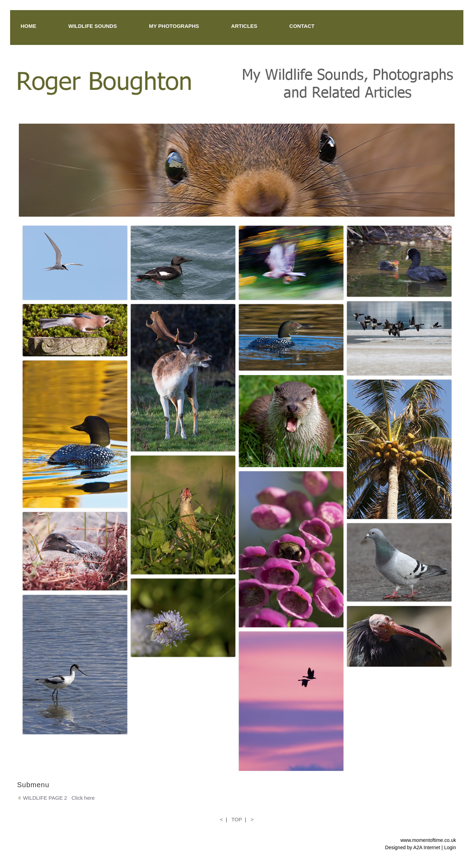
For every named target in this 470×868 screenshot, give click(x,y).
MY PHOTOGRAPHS (174, 26)
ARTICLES (244, 26)
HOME (28, 26)
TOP (237, 819)
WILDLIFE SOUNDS (93, 26)
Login (450, 847)
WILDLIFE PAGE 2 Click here (59, 798)
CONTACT (302, 26)
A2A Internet (427, 847)
